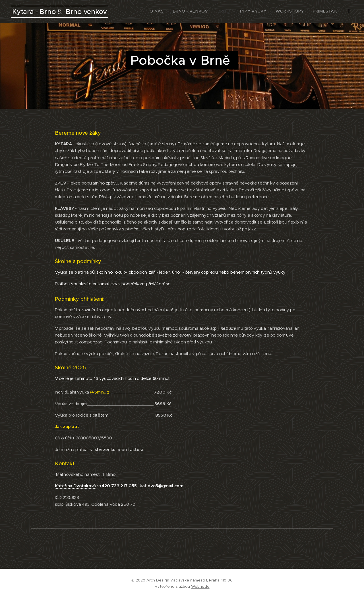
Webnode (200, 586)
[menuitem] (300, 12)
